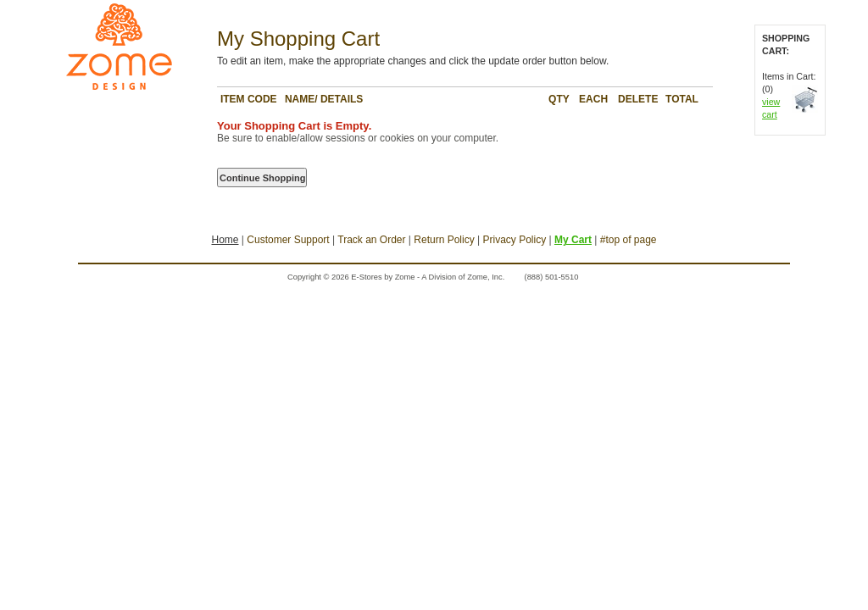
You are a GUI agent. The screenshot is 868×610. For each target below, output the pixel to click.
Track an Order (371, 240)
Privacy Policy (514, 240)
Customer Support (288, 240)
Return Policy (444, 240)
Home (225, 240)
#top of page (629, 240)
